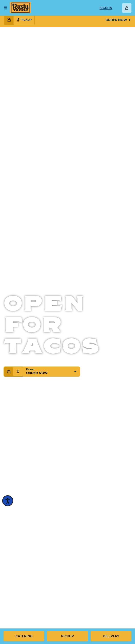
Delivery (111, 636)
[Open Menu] (5, 8)
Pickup (67, 636)
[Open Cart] (127, 8)
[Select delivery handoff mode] (9, 20)
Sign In (106, 8)
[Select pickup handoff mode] (18, 372)
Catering (24, 636)
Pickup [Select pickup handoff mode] (24, 20)
